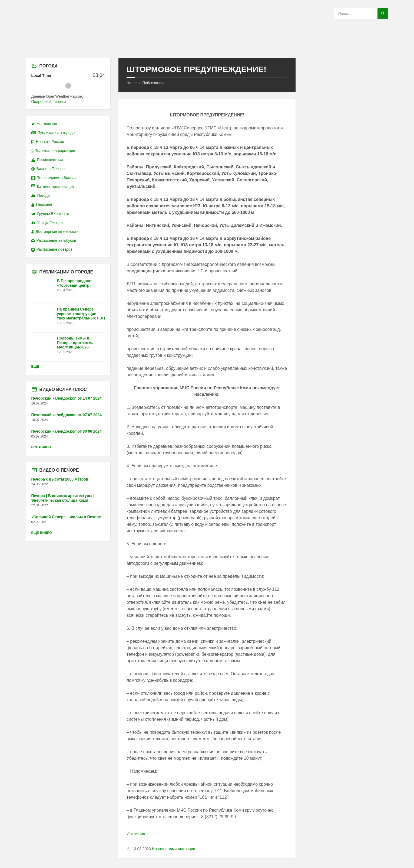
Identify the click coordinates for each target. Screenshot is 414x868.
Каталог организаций (53, 187)
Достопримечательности (55, 231)
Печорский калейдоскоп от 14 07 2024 (67, 398)
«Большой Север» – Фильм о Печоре (66, 517)
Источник (136, 834)
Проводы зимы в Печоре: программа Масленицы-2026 (75, 343)
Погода (41, 195)
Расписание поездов (52, 249)
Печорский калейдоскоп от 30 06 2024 (67, 431)
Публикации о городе (53, 133)
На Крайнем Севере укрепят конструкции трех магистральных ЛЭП (81, 314)
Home (132, 83)
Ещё (35, 367)
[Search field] (361, 14)
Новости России (48, 142)
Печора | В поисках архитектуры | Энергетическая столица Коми (63, 498)
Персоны (42, 204)
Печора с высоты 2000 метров (60, 479)
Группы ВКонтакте (50, 214)
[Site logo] (207, 47)
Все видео (41, 447)
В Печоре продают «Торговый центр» (74, 283)
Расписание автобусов (54, 240)
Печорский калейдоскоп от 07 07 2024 (67, 415)
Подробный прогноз (49, 102)
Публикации (153, 83)
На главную (44, 124)
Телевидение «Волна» (54, 178)
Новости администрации (174, 849)
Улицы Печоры (47, 223)
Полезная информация (53, 151)
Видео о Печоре (48, 169)
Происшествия (47, 160)
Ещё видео (42, 533)
